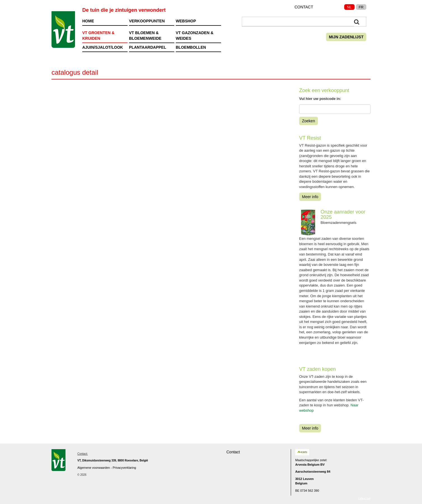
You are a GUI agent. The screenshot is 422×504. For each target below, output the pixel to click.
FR (361, 7)
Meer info (310, 197)
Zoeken (309, 121)
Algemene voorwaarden (94, 468)
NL (349, 7)
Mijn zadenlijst (346, 37)
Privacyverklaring (124, 468)
